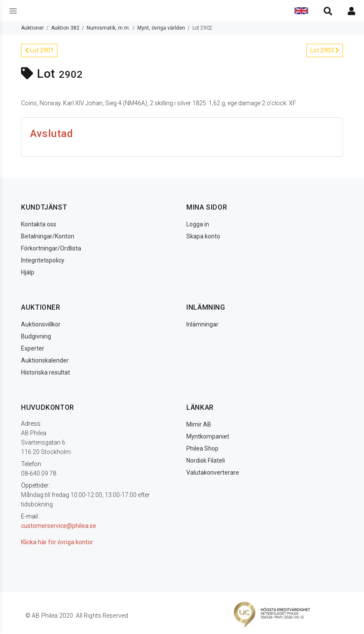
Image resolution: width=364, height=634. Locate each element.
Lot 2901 (39, 50)
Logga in (198, 224)
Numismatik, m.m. (108, 28)
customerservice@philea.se (59, 526)
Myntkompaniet (208, 436)
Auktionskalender (45, 360)
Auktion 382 (65, 28)
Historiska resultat (45, 372)
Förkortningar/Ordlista (51, 248)
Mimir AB (199, 424)
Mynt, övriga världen (161, 28)
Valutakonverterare (213, 472)
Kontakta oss (39, 224)
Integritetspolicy (43, 260)
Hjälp (28, 272)
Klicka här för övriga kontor (57, 542)
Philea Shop (202, 448)
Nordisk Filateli (206, 460)
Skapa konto (203, 236)
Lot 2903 (325, 50)
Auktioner (32, 28)
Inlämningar (202, 324)
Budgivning (36, 336)
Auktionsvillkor (41, 324)
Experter (33, 348)
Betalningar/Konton (48, 236)
